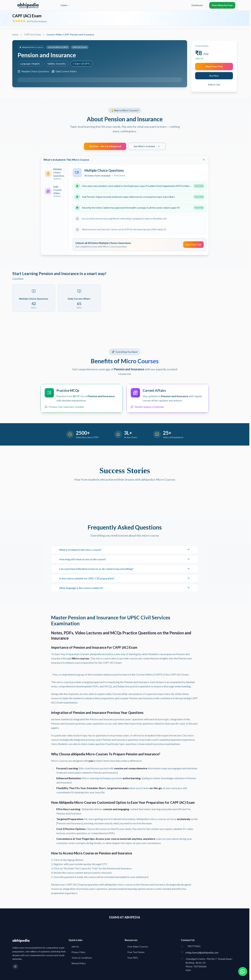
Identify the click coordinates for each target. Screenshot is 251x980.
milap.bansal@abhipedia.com (202, 952)
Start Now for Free (222, 5)
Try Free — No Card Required (105, 146)
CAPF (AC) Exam (32, 34)
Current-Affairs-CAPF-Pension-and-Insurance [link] (70, 34)
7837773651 (194, 946)
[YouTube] (15, 967)
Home (15, 34)
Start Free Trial (214, 66)
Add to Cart (214, 85)
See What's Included (147, 146)
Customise (18, 278)
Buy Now (214, 76)
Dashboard (197, 5)
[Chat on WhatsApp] (242, 971)
